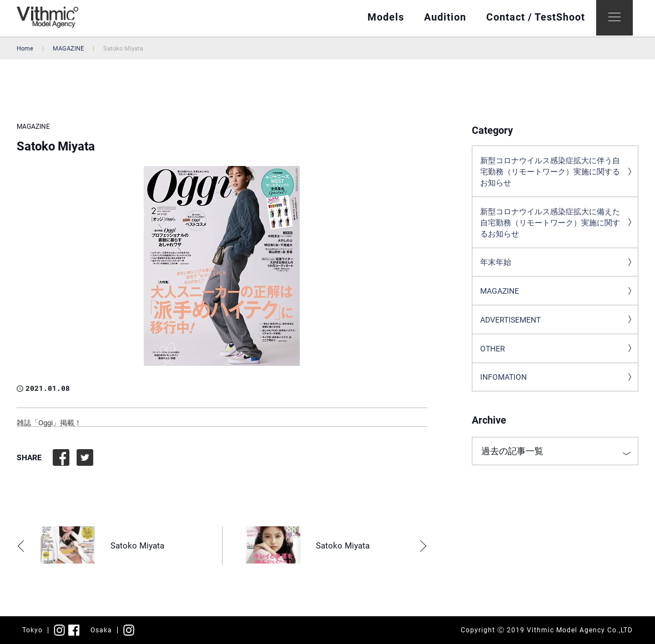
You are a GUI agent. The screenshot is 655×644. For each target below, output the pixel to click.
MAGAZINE (68, 49)
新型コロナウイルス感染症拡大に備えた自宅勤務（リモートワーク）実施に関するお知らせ (550, 225)
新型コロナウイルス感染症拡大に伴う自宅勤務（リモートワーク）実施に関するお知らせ (550, 173)
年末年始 (496, 266)
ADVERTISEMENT (510, 325)
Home (25, 49)
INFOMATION (503, 384)
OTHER (493, 355)
